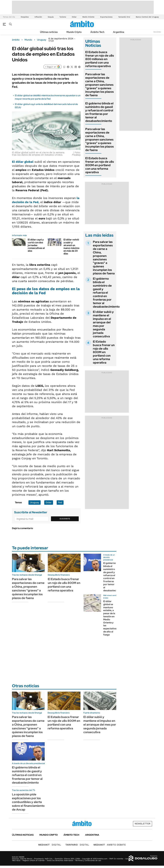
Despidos (25, 17)
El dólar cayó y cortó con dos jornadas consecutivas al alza (36, 245)
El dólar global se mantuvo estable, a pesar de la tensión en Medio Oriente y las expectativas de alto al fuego (110, 618)
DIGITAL (50, 845)
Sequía (51, 17)
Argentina (119, 32)
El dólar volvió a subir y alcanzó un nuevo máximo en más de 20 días (71, 247)
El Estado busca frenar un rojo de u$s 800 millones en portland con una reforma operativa (100, 59)
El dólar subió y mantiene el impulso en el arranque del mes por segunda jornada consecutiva (103, 324)
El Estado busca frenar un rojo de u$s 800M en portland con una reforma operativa (100, 165)
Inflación (38, 17)
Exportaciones (106, 17)
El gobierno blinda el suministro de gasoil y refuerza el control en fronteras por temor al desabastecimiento (99, 112)
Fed (60, 502)
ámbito (16, 40)
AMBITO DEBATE (110, 845)
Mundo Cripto (74, 32)
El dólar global (23, 162)
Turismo (63, 17)
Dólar (74, 17)
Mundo (28, 40)
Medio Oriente (88, 17)
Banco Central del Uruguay (147, 17)
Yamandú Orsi (124, 17)
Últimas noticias (49, 32)
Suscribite (65, 519)
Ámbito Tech (97, 32)
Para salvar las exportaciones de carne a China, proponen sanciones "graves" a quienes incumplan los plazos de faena (100, 85)
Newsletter (157, 32)
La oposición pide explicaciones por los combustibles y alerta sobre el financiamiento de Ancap (28, 802)
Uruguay (42, 40)
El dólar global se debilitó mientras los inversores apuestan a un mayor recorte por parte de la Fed (48, 97)
